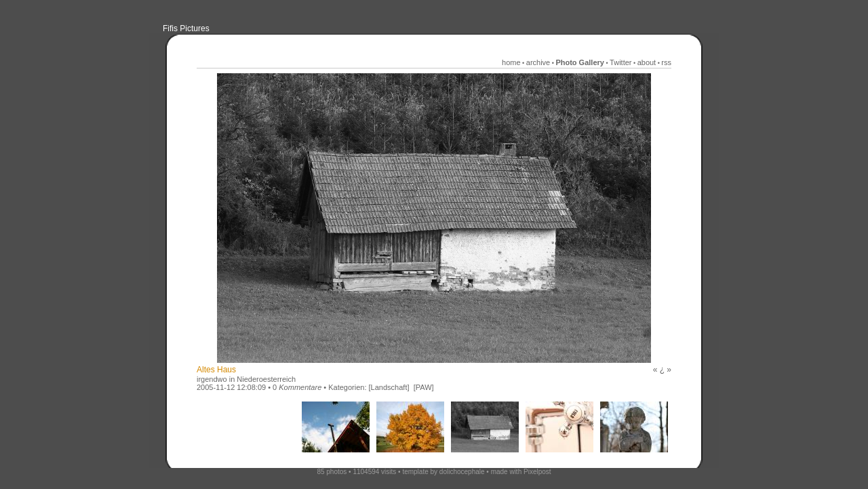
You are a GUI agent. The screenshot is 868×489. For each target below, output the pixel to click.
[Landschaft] (389, 387)
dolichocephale (462, 472)
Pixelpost (537, 472)
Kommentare (300, 387)
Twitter (620, 62)
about (647, 62)
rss (666, 62)
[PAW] (424, 387)
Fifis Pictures (186, 28)
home (511, 62)
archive (538, 62)
